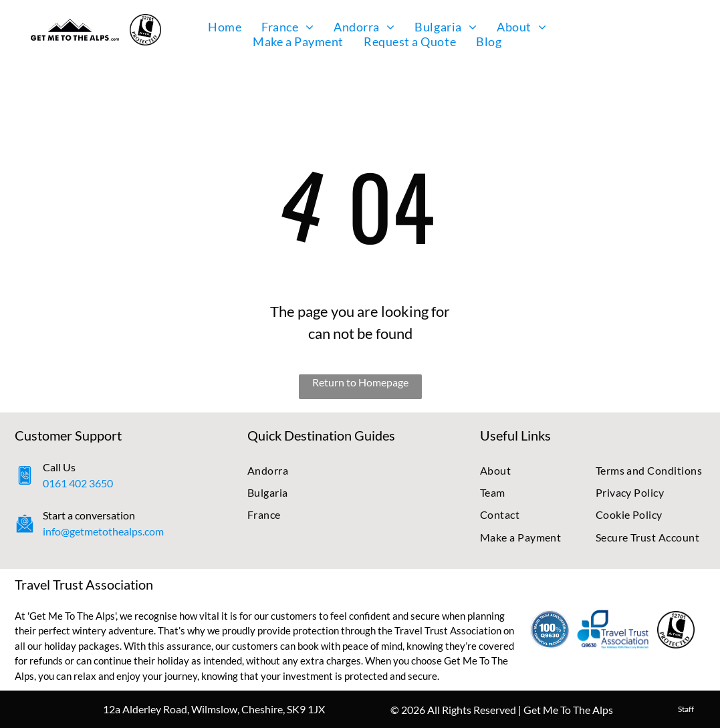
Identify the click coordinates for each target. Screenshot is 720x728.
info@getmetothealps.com (103, 531)
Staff (686, 709)
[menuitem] (225, 27)
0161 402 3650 (78, 483)
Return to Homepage (360, 382)
